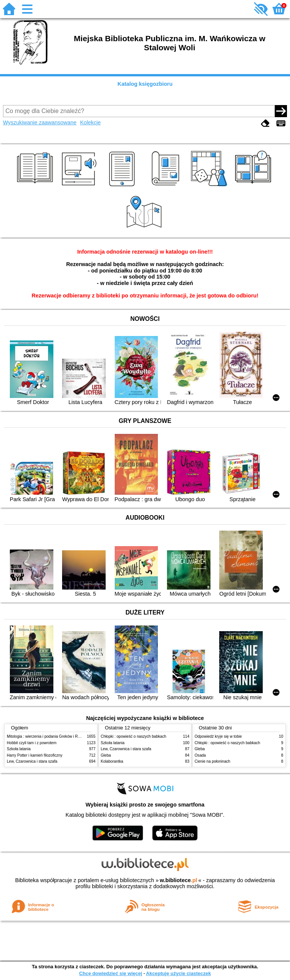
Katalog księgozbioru (145, 84)
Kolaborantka (112, 761)
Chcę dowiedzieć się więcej (111, 973)
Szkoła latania (19, 749)
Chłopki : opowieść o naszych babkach (133, 736)
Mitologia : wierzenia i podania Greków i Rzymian (48, 736)
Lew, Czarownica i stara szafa (32, 761)
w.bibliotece (179, 880)
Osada (200, 755)
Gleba (106, 755)
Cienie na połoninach (212, 761)
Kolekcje (90, 122)
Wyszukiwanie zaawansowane (40, 122)
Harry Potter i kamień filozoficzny (35, 755)
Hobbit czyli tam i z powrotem (32, 743)
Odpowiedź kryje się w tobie (218, 736)
